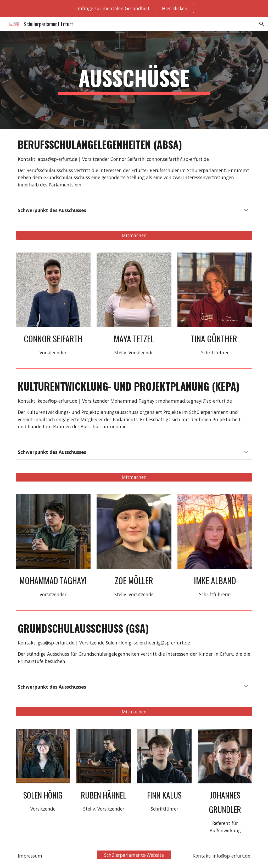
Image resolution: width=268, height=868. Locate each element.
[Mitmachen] (134, 235)
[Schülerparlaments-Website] (134, 855)
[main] (134, 80)
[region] (134, 8)
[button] (262, 24)
